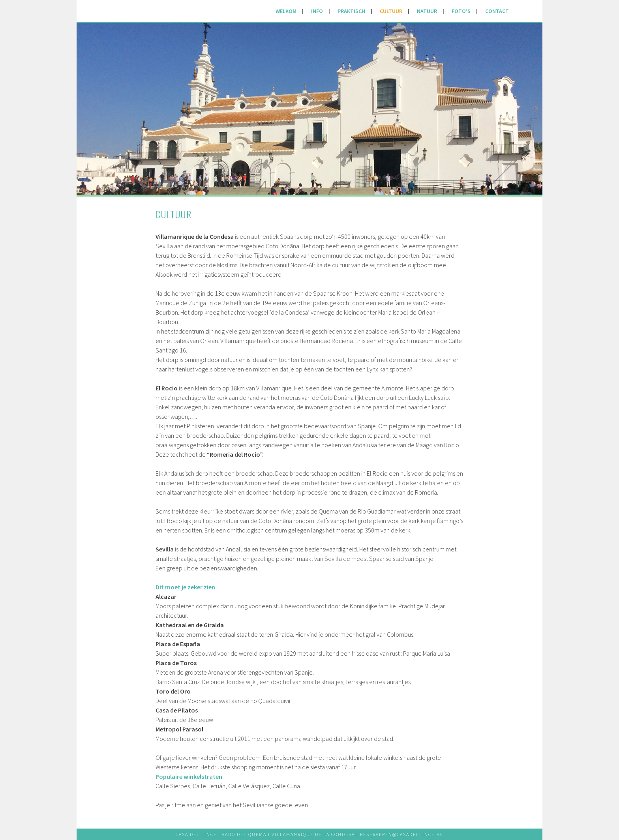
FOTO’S (461, 11)
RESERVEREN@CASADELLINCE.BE (402, 834)
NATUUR (427, 11)
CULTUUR (391, 11)
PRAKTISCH (351, 11)
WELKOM (286, 11)
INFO (317, 11)
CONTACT (497, 11)
